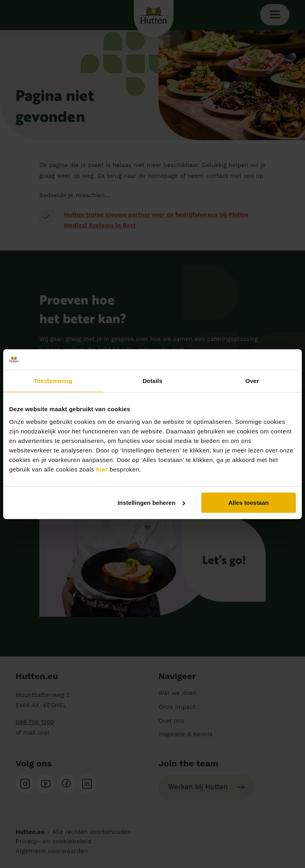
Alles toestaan (249, 502)
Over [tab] (252, 381)
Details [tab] (152, 381)
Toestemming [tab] (53, 381)
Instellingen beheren (151, 502)
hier (102, 469)
